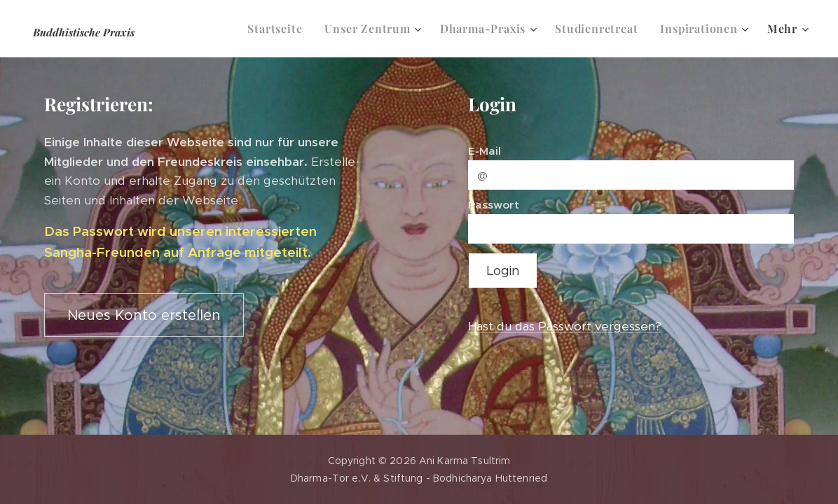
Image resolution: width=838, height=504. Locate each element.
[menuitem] (279, 29)
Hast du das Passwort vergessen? (565, 326)
